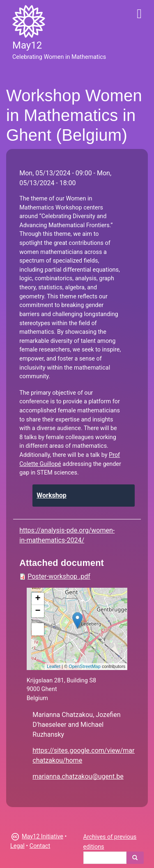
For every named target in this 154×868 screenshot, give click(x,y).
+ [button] (38, 599)
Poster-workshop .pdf (59, 576)
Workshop (51, 495)
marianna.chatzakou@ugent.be (78, 776)
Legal (17, 846)
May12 (27, 45)
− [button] (38, 611)
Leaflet (54, 666)
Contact (40, 846)
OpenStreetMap (85, 666)
